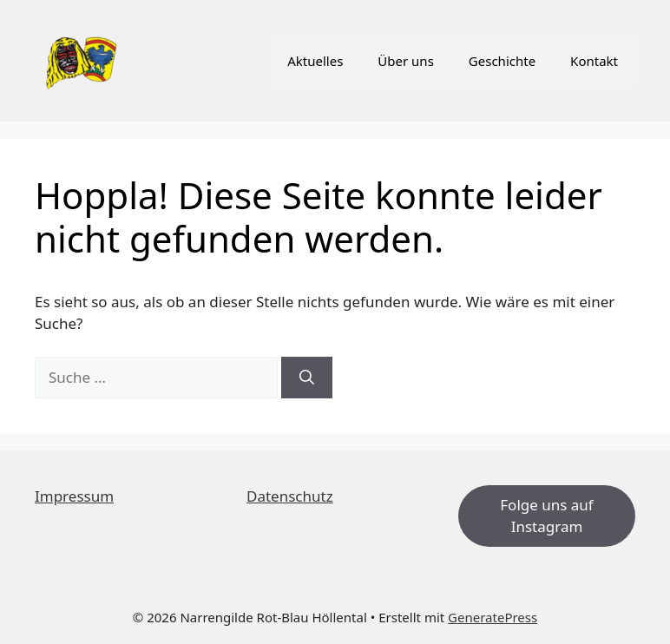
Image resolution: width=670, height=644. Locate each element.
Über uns (405, 61)
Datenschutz (290, 496)
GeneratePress (493, 617)
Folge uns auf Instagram (546, 516)
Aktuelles (315, 61)
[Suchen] (307, 378)
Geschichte (502, 61)
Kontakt (594, 61)
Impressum (74, 496)
